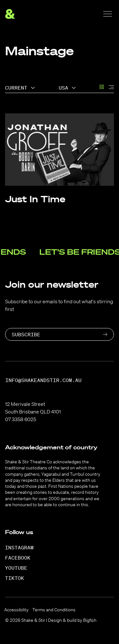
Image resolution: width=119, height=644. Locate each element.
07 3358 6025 (21, 419)
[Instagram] (23, 547)
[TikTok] (18, 578)
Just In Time (35, 199)
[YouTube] (20, 568)
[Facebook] (21, 558)
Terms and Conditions (54, 610)
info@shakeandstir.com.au (43, 380)
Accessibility (16, 610)
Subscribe (26, 334)
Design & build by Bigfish (72, 620)
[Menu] (108, 14)
